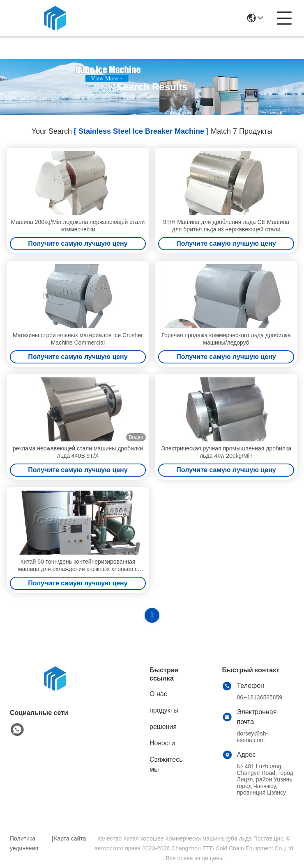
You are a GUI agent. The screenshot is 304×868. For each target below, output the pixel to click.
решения (163, 727)
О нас (158, 694)
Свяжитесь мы (166, 764)
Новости (162, 743)
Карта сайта (70, 838)
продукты (164, 710)
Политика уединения (24, 843)
